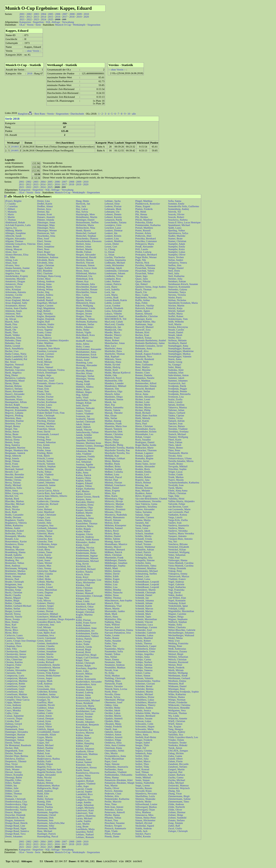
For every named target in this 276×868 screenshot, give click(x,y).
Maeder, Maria (112, 332)
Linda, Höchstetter (114, 265)
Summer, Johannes (178, 381)
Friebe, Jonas (44, 450)
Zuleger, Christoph (178, 831)
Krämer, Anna (83, 695)
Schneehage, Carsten (146, 627)
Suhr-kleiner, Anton (178, 375)
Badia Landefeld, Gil (16, 356)
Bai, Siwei (10, 362)
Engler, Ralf (43, 322)
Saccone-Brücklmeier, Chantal (151, 499)
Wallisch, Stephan (177, 622)
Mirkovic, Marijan (114, 504)
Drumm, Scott (44, 214)
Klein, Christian (84, 588)
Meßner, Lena (112, 474)
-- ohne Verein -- (33, 51)
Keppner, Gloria (84, 534)
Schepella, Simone (145, 560)
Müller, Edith (112, 576)
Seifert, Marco (143, 761)
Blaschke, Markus (15, 501)
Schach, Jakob (143, 531)
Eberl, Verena (44, 241)
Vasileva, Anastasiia (178, 525)
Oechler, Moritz (113, 716)
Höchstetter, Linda (85, 308)
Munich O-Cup (63, 25)
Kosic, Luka (82, 671)
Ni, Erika (109, 673)
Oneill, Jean (111, 729)
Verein (30, 25)
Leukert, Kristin (113, 236)
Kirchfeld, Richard (86, 569)
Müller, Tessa (112, 595)
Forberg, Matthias (46, 424)
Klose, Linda (83, 601)
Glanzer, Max (44, 566)
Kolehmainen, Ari (85, 631)
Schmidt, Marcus (144, 609)
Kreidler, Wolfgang (86, 708)
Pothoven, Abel (143, 236)
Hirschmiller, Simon (86, 292)
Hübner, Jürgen (84, 392)
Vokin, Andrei (175, 595)
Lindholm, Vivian (114, 276)
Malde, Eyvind (112, 365)
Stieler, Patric (175, 297)
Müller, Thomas (113, 598)
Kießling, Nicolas (85, 548)
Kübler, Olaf (82, 746)
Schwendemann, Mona (147, 732)
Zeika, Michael (176, 783)
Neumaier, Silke (113, 662)
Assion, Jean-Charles (16, 308)
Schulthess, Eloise (145, 697)
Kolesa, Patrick (84, 639)
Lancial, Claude (84, 789)
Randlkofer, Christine (147, 316)
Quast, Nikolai (143, 281)
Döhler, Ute (11, 796)
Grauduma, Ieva (45, 635)
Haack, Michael (45, 745)
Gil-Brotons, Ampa (47, 544)
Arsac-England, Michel (17, 300)
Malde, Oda (111, 375)
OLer (22, 25)
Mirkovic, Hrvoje (114, 501)
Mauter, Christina (114, 434)
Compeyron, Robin (15, 684)
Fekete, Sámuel (45, 367)
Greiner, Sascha (45, 657)
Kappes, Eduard (84, 483)
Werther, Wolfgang (178, 673)
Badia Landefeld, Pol (16, 359)
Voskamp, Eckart (177, 603)
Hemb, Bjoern (83, 230)
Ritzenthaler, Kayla (145, 429)
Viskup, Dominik (177, 568)
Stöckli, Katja (175, 308)
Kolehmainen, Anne (86, 628)
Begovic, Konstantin (16, 410)
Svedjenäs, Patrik (177, 386)
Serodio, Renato (144, 788)
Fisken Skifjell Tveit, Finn (51, 413)
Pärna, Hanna (112, 777)
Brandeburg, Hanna (15, 552)
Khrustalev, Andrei (86, 542)
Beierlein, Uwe (13, 424)
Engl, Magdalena (46, 308)
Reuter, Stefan (143, 391)
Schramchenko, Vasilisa (148, 681)
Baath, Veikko (12, 335)
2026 (58, 19)
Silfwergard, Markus (146, 807)
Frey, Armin (43, 445)
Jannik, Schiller (84, 435)
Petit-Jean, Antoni (114, 807)
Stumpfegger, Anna (178, 346)
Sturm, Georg (175, 362)
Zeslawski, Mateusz (178, 785)
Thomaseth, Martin (178, 453)
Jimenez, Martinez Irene (88, 443)
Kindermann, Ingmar (87, 556)
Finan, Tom (43, 391)
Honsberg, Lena (84, 363)
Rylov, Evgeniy (143, 496)
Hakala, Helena (45, 783)
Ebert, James (44, 244)
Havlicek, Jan (83, 204)
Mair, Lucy (110, 346)
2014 (43, 17)
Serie (38, 25)
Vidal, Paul (174, 558)
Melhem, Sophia (113, 469)
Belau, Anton (12, 432)
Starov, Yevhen (176, 257)
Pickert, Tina (111, 820)
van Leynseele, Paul (178, 512)
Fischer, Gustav (45, 399)
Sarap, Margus (143, 525)
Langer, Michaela (85, 808)
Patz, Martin (111, 785)
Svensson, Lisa (176, 397)
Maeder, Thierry (113, 335)
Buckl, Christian (14, 592)
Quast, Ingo (141, 276)
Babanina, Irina (13, 338)
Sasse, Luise (142, 528)
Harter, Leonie (45, 810)
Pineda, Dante (112, 836)
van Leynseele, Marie (179, 509)
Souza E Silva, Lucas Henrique (184, 222)
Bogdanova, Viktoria (16, 523)
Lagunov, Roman (85, 781)
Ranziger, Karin (144, 319)
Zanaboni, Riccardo (178, 764)
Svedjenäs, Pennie (177, 391)
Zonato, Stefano (176, 820)
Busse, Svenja (12, 619)
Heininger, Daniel (85, 220)
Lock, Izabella (112, 289)
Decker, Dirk (12, 748)
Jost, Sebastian (84, 462)
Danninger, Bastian (15, 735)
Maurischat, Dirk (113, 432)
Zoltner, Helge (176, 815)
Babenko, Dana (13, 340)
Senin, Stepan (143, 780)
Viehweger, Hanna (178, 560)
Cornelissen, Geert (15, 689)
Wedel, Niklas (175, 638)
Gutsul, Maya (44, 724)
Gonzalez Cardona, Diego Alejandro (56, 619)
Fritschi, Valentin (46, 464)
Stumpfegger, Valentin (180, 356)
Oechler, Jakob (112, 710)
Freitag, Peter (44, 440)
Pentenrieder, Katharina (117, 799)
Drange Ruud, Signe (16, 828)
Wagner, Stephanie (178, 619)
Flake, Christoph (46, 415)
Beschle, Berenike (15, 474)
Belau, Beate (12, 434)
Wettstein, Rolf (176, 684)
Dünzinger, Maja (46, 225)
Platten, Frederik (144, 209)
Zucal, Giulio (175, 828)
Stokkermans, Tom (178, 319)
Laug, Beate (82, 826)
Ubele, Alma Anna (178, 491)
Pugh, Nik (141, 260)
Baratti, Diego (12, 367)
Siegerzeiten (94, 25)
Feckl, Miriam (44, 362)
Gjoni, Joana (44, 560)
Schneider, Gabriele (146, 633)
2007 (65, 14)
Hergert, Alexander (86, 255)
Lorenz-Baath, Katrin (116, 300)
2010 (86, 14)
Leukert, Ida (111, 233)
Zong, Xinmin (175, 823)
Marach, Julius (112, 394)
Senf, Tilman (142, 772)
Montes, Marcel (113, 547)
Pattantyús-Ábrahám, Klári (119, 780)
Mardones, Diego (114, 397)
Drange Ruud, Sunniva (17, 831)
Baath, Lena (11, 327)
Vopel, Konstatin (177, 600)
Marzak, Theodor (114, 413)
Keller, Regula (83, 529)
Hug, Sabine (82, 395)
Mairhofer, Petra (113, 351)
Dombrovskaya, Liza (16, 802)
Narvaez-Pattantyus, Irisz (118, 633)
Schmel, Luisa (143, 579)
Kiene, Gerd (82, 545)
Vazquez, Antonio (177, 536)
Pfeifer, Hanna (112, 815)
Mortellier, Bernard (115, 550)
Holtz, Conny (83, 346)
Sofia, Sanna (175, 201)
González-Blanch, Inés (49, 622)
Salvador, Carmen (145, 517)
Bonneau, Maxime (15, 550)
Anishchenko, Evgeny (17, 276)
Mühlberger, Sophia (115, 566)
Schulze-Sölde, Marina (147, 713)
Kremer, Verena (84, 719)
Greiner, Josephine (47, 651)
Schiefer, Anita (143, 563)
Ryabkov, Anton (144, 493)
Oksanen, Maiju (113, 724)
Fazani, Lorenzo (45, 354)
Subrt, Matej (174, 367)
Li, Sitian (109, 255)
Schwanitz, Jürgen (145, 727)
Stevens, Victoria (177, 295)
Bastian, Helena (13, 386)
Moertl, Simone (113, 520)
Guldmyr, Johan (45, 708)
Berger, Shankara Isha (17, 450)
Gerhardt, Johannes (47, 528)
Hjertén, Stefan (84, 297)
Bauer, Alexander (14, 391)
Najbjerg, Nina (112, 622)
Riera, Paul (141, 424)
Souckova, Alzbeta (178, 220)
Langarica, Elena (85, 800)
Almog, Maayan (14, 249)
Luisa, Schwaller (113, 311)
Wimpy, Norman (177, 700)
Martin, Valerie (112, 410)
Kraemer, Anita (84, 687)
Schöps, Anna (143, 657)
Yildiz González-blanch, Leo (183, 737)
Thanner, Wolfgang (178, 437)
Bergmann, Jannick (15, 453)
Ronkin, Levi (142, 474)
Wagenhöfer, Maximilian (181, 611)
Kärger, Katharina (85, 489)
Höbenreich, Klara (85, 303)
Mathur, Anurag (113, 421)
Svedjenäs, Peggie (177, 389)
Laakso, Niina (83, 775)
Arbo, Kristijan (13, 289)
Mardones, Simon (114, 399)
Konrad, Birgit (83, 649)
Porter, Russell (143, 230)
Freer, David (44, 432)
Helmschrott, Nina (85, 228)
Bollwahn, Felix (14, 533)
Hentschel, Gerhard (86, 233)
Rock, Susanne (143, 440)
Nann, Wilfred (112, 625)
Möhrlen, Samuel (114, 528)
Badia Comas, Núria (16, 354)
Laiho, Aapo (82, 786)
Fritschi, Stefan (45, 461)
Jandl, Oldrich (83, 427)
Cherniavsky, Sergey (16, 657)
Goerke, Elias (44, 584)
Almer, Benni (12, 247)
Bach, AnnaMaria (14, 348)
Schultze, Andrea (144, 708)
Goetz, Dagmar (45, 592)
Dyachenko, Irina (46, 236)
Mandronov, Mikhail (115, 386)
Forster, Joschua (45, 426)
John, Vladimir (84, 454)
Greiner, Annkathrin (47, 643)
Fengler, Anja (44, 375)
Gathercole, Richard (48, 504)
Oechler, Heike (112, 708)
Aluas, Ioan (11, 263)
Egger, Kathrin (45, 268)
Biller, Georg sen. (14, 493)
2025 (51, 19)
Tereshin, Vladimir (178, 429)
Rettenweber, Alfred (146, 383)
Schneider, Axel (144, 630)
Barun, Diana (12, 383)
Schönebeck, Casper (146, 646)
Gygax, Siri (43, 743)
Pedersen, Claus (113, 794)
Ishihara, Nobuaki (85, 408)
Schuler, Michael (144, 694)
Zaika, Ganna (175, 756)
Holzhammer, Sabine (87, 357)
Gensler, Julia (44, 523)
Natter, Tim (111, 646)
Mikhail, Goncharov (115, 485)
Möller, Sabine (112, 539)
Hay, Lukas (82, 209)
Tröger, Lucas (175, 472)
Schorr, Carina (143, 673)
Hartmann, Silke (46, 826)
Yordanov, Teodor (177, 743)
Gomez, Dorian (45, 611)
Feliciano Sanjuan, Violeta (51, 370)
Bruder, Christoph (15, 582)
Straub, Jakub (175, 335)
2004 (43, 14)
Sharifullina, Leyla (145, 796)
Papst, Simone (112, 764)
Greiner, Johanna (46, 649)
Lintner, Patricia (113, 284)
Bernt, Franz (12, 464)
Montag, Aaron (113, 541)
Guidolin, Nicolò (46, 705)
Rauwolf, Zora (143, 330)
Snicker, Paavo (143, 834)
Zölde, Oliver (175, 810)
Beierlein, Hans (13, 418)
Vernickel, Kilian (177, 550)
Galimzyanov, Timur (48, 480)
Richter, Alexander (145, 397)
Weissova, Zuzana (177, 651)
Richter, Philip (143, 410)
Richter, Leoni (143, 399)
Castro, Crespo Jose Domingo (21, 641)
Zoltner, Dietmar (177, 812)
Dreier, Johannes (14, 836)
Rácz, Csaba (142, 295)
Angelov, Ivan (12, 273)
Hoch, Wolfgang (84, 306)
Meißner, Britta (113, 466)
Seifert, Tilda (142, 767)
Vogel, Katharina (177, 587)
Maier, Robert (112, 340)
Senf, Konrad (142, 769)
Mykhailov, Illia (113, 619)
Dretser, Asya (44, 209)
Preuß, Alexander (144, 247)
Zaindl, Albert (175, 759)
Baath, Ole (11, 330)
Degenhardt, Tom (14, 751)
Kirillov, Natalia (84, 572)
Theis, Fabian (175, 442)
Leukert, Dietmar (113, 230)
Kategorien (25, 22)
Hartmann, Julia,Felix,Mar (51, 823)
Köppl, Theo (82, 660)
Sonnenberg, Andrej (178, 209)
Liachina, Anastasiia (115, 260)
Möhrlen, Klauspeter (115, 525)
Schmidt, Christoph (145, 592)
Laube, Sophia (83, 821)
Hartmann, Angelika (48, 812)
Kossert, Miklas (84, 674)
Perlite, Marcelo (113, 802)
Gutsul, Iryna (44, 721)
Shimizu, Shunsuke (145, 799)
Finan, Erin (43, 389)
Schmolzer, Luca (144, 625)
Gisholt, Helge (45, 558)
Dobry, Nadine (13, 783)
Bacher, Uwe (12, 351)
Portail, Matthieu (144, 228)
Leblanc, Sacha (113, 201)
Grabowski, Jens (46, 625)
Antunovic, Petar (14, 284)
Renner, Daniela (144, 375)
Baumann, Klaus (14, 399)
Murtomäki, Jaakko (115, 611)
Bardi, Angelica (13, 373)
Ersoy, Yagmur (45, 330)
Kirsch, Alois (83, 574)
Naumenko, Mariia (114, 649)
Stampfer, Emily (177, 247)
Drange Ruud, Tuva (15, 834)
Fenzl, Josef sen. (46, 378)
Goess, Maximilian (47, 590)
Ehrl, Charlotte (45, 273)
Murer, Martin (112, 609)
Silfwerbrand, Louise (146, 804)
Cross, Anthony (13, 705)
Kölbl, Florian (83, 620)
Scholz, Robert (143, 641)
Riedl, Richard (143, 413)
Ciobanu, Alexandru (16, 670)
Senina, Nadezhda (145, 783)
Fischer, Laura (44, 405)
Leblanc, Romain (85, 837)
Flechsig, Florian (46, 421)
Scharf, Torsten (143, 544)
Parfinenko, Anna (114, 769)
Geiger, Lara (44, 517)
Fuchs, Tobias (44, 472)
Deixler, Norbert (14, 753)
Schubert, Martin (144, 692)
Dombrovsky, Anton (16, 807)
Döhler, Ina (11, 785)
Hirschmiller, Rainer (86, 287)
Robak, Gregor (143, 437)
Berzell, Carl (12, 472)
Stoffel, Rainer (176, 316)
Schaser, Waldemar (145, 547)
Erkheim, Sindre (46, 324)
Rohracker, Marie (144, 448)
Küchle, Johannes (85, 749)
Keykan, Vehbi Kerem (87, 540)
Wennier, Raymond (178, 662)
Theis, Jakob (175, 445)
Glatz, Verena (44, 568)
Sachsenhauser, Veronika (148, 501)
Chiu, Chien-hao (14, 659)
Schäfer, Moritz (143, 536)
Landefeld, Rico (84, 794)
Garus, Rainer (44, 499)
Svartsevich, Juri (177, 383)
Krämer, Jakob (83, 698)
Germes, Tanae (45, 531)
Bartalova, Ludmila (15, 378)
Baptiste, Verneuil (14, 365)
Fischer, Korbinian (47, 402)
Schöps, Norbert (144, 662)
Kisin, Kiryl (82, 577)
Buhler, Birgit (12, 600)
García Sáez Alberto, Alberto (52, 496)
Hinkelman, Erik (84, 279)
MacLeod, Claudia (114, 324)
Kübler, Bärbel (84, 738)
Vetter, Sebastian (177, 555)
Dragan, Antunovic (15, 820)
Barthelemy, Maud (15, 381)
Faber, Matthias (45, 343)
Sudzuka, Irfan (176, 373)
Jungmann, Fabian (85, 467)
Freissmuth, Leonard (48, 434)
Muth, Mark (111, 614)
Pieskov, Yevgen (113, 826)
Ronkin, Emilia (143, 472)
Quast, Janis (142, 279)
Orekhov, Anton (113, 735)
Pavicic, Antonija (113, 791)
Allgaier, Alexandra (15, 239)
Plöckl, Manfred (144, 220)
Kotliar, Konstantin (86, 679)
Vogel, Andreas (176, 582)
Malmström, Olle (113, 381)
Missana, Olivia (113, 512)
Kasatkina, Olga (84, 507)
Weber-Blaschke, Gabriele (182, 630)
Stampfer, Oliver (177, 255)
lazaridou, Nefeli (85, 832)
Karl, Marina (83, 491)
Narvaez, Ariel (112, 627)
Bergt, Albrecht (13, 456)
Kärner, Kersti (83, 494)
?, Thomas (10, 220)
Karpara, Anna (83, 499)
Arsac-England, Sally (16, 303)
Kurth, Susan (83, 770)
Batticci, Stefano (14, 389)
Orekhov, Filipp (113, 740)
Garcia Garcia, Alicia (48, 491)
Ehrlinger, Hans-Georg (49, 276)
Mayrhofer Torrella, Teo (117, 453)
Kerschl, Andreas (85, 537)
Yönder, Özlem (176, 740)
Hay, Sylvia (82, 212)
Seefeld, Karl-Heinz (146, 737)
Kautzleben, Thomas (87, 523)
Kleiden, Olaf (83, 585)
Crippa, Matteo (13, 702)
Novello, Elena (112, 694)
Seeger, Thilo (142, 745)
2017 (65, 17)
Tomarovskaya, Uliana (180, 458)
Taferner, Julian (176, 410)
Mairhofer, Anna (113, 348)
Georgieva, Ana (45, 525)
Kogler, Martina (84, 615)
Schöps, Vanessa (144, 670)
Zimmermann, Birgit (179, 796)
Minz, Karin (111, 496)
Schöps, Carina (143, 659)
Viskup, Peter (175, 571)
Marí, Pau (110, 405)
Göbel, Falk (43, 576)
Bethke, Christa (13, 480)
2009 (79, 14)
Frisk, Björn (43, 456)
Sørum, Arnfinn (176, 405)
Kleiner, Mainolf (84, 593)
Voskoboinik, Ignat (178, 606)
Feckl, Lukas (44, 359)
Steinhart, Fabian (177, 281)
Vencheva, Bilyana (178, 544)
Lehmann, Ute (112, 212)
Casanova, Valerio (15, 638)
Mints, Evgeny (112, 491)
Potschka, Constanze (146, 241)
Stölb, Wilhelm (176, 322)
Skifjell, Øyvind (144, 823)
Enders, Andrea (45, 295)
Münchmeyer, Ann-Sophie (118, 600)
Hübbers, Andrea (85, 387)
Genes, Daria (44, 520)
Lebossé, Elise (112, 204)
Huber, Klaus (83, 389)
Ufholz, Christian (177, 493)
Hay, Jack (81, 206)
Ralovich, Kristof (144, 308)
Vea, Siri (172, 541)
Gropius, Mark (45, 681)
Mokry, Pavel (112, 531)
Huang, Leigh (83, 384)
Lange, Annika (84, 802)
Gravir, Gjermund (46, 638)
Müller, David (112, 574)
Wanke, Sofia (175, 625)
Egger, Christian (45, 265)
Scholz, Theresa (144, 643)
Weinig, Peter (175, 646)
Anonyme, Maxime (15, 279)
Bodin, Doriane (13, 517)
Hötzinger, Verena (85, 379)
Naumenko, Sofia (114, 651)
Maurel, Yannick (113, 429)
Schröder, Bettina (144, 689)
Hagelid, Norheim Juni (49, 769)
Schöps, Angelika (144, 654)
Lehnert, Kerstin (113, 217)
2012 (29, 17)
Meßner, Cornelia (114, 472)
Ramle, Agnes (143, 311)
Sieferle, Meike (143, 802)
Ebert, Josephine (46, 247)
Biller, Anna (11, 491)
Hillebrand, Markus (86, 273)
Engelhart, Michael (47, 303)
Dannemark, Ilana (14, 729)
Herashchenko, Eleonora (89, 241)
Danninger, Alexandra (17, 732)
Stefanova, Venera (177, 263)
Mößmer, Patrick (113, 552)
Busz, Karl (11, 625)
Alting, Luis (11, 260)
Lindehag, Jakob (113, 268)
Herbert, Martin (84, 249)
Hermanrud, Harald (86, 257)
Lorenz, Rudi (111, 297)
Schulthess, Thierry (145, 705)
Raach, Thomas (143, 289)
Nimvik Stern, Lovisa (116, 689)
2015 (50, 17)
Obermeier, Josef (113, 702)
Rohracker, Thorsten (146, 450)
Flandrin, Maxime (46, 418)
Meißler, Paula (112, 464)
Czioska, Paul (12, 721)
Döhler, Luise (12, 791)
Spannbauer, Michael (179, 225)
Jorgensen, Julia (84, 459)
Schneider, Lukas (144, 635)
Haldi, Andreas (45, 791)
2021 (22, 19)
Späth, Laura (175, 228)
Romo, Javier (142, 461)
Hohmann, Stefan (85, 324)
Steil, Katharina (176, 276)
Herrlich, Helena (84, 260)
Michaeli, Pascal (113, 477)
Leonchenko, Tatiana (115, 222)
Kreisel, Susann (84, 717)
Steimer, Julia (175, 279)
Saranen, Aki (142, 523)
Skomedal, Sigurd (145, 826)
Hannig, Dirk (44, 802)
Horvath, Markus (85, 371)
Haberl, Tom (44, 751)
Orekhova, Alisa (113, 743)
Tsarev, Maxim (176, 480)
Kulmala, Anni (84, 759)
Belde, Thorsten (13, 437)
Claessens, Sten (13, 673)
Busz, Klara (11, 627)
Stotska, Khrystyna (178, 327)
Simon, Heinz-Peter (146, 818)
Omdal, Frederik (113, 727)
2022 (29, 19)
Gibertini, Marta (45, 533)
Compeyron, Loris (15, 676)
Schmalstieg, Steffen (146, 574)
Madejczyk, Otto (113, 330)
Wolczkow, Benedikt (179, 708)
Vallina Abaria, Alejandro (181, 501)
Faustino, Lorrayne (47, 351)
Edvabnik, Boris (45, 260)
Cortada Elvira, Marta (16, 697)
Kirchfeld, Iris (83, 566)
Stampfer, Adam (176, 244)
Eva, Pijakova (44, 338)
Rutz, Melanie (143, 491)
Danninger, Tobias (15, 740)
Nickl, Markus (112, 676)
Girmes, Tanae (45, 552)
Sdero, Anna (142, 735)
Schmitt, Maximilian (146, 619)
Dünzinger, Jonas (46, 222)
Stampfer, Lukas (177, 252)
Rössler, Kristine (144, 488)
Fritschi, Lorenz (45, 458)
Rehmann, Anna (144, 348)
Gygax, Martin (45, 737)
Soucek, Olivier (176, 214)
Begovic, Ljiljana (14, 413)
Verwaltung (68, 22)
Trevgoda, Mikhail (178, 466)
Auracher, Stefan (14, 316)
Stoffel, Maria (175, 314)
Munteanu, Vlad (113, 606)
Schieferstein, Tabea (146, 566)
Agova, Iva (11, 228)
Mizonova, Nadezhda (116, 515)
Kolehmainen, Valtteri (87, 636)
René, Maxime (143, 370)
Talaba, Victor (175, 418)
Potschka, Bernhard (145, 239)
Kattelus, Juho (83, 515)
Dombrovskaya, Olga (16, 804)
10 (129, 114)
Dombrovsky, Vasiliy (16, 810)
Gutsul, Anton (44, 716)
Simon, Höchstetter (145, 820)
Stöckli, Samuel (176, 311)
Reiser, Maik (142, 362)
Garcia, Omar (44, 488)
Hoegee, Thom (84, 316)
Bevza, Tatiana (13, 483)
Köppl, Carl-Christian (87, 658)
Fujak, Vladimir (45, 474)
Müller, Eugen (112, 579)
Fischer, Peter (44, 407)
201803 (15, 147)
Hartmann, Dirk (45, 818)
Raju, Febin (141, 303)
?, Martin (10, 217)
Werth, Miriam (176, 670)
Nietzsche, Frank (113, 684)
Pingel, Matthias (144, 201)
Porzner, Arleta (143, 233)
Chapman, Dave (14, 646)
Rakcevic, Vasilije (145, 306)
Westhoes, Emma (177, 681)
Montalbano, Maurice (116, 544)
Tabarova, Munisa (177, 407)
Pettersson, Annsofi (115, 812)
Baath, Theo (11, 332)
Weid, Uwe (174, 641)
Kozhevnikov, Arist (86, 684)
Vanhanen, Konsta (177, 515)
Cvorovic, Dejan (14, 718)
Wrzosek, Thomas (177, 713)
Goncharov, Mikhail (48, 614)
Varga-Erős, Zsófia (178, 520)
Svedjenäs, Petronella (179, 394)
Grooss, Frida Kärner (48, 673)
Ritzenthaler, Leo (144, 434)
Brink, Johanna (13, 576)
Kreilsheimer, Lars (85, 711)
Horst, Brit (81, 368)
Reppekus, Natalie (145, 378)
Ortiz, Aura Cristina (115, 745)
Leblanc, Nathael (85, 834)
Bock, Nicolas (12, 509)
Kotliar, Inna (82, 676)
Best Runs (40, 114)
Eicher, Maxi (44, 279)
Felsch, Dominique (47, 373)
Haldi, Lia (42, 796)
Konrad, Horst (83, 652)
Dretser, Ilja (43, 212)
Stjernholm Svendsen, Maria (183, 303)
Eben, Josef (43, 239)
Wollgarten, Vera (177, 710)
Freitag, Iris (43, 437)
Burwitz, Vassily (14, 617)
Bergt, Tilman (12, 461)
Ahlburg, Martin (14, 230)
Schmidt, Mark (143, 614)
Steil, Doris (174, 271)
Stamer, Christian (177, 241)
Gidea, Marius (44, 536)
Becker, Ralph (13, 405)
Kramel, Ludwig (84, 692)
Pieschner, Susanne (115, 823)
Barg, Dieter (11, 375)
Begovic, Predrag (14, 415)
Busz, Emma (12, 622)
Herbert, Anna (83, 244)
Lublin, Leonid (112, 303)
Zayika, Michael (177, 780)
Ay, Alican (11, 319)
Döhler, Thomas (14, 794)
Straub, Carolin (176, 330)
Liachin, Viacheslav (115, 257)
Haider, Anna (44, 780)
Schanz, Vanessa (144, 541)
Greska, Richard (45, 662)
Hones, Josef (82, 360)
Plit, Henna (141, 214)
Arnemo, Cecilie (14, 295)
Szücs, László (175, 402)
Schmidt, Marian (144, 611)
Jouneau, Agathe (84, 464)
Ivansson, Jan (83, 416)
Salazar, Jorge (143, 515)
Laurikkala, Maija (85, 829)
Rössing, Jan (142, 485)
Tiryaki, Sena (175, 456)
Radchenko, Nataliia (146, 297)
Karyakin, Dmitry (85, 502)
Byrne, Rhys (12, 630)
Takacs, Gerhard (177, 413)
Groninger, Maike (46, 670)
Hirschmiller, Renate (87, 289)
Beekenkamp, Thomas (17, 407)
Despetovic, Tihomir (16, 761)
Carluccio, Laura (14, 635)
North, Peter (111, 692)
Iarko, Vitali (82, 397)
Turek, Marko (175, 488)
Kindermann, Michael (87, 561)
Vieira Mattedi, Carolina (181, 563)
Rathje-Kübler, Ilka (145, 322)
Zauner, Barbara (176, 775)
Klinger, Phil (83, 599)
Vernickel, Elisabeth (178, 547)
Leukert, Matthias (114, 241)
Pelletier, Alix (112, 796)
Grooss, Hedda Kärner (49, 676)
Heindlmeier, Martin (86, 217)
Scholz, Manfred (144, 638)
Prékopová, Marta (145, 244)
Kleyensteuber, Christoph (89, 596)
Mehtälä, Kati (112, 456)
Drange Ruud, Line (15, 826)
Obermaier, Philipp (114, 700)
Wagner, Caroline (177, 614)
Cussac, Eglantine (14, 716)
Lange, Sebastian (85, 805)
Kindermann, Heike (86, 553)
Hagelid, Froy (44, 767)
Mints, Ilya (110, 493)
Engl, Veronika (45, 314)
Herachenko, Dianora (87, 239)
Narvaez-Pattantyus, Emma (119, 630)
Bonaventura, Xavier (16, 541)
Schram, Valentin (144, 678)
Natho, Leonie (112, 635)
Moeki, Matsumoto (115, 517)
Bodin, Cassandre (14, 515)
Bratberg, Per (12, 560)
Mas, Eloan (111, 415)
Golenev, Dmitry (46, 603)
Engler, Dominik (46, 319)
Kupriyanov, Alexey (86, 767)
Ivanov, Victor (83, 411)
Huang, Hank (83, 381)
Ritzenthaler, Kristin (146, 432)
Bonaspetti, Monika (15, 536)
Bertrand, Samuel (14, 469)
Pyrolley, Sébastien (145, 265)
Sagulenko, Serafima (146, 507)
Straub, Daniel (176, 332)
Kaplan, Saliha (84, 481)
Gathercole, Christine (48, 501)
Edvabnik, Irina (45, 263)
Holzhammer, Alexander (89, 349)
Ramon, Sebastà (144, 314)
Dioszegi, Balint (14, 777)
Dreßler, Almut (45, 206)
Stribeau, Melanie (177, 340)
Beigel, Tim (11, 429)
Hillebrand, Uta (84, 276)
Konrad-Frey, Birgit (86, 655)
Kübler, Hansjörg (85, 743)
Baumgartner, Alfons (16, 402)
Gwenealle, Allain (46, 735)
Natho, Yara (111, 643)
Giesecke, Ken (45, 539)
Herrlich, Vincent (85, 263)
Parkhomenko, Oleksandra (118, 775)
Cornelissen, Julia (14, 692)
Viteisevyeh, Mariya (178, 576)
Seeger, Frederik (144, 740)
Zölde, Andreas (176, 804)
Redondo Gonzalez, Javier (149, 346)
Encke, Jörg (43, 292)
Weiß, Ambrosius (177, 649)
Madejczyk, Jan (113, 327)
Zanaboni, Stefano (177, 767)
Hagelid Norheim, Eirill (49, 772)
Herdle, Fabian (84, 252)
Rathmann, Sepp (144, 324)
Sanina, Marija (143, 520)
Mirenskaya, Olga (114, 499)
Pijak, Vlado (111, 831)
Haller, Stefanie (45, 799)
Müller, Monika (113, 590)
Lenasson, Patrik (113, 220)
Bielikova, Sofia (14, 488)
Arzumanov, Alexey (15, 306)
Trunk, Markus (176, 477)
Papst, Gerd (111, 761)
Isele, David (82, 405)
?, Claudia (10, 204)
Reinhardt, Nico (144, 356)
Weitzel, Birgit (176, 654)
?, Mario (10, 214)
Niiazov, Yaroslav (114, 686)
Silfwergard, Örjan (145, 810)
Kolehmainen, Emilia (87, 633)
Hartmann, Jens (45, 820)
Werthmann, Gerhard (179, 678)
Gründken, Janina (46, 694)
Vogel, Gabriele (176, 584)
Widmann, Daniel (177, 686)
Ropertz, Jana (142, 480)
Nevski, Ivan (111, 670)
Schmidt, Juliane (144, 603)
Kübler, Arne (83, 735)
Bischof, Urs (12, 496)
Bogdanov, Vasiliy (15, 520)
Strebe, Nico (174, 338)
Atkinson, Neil (13, 314)
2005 (51, 14)
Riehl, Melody (143, 418)
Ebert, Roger (44, 252)
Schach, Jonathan (144, 533)
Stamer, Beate (175, 239)
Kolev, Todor (83, 644)
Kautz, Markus (84, 521)
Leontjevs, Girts (113, 225)
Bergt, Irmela (12, 458)
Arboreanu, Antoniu (15, 292)
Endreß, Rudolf (45, 300)
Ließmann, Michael (115, 263)
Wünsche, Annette (177, 718)
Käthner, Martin (84, 513)
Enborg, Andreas (46, 281)
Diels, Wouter (12, 769)
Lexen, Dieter (112, 244)
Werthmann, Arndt (178, 676)
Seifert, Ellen (142, 756)
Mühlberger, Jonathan (116, 563)
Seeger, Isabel (143, 743)
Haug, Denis (82, 201)
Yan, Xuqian (174, 727)
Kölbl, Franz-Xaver (86, 623)
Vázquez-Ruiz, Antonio (180, 539)
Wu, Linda (173, 716)
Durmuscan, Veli (46, 233)
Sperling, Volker (176, 230)
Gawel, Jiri (43, 507)
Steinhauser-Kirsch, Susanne (183, 284)
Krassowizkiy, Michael (88, 700)
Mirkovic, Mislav (114, 507)
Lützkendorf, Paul (114, 316)
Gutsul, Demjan (45, 718)
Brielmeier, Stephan (15, 574)
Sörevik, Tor (174, 212)
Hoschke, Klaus (84, 373)
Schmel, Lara (142, 576)
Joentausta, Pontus (85, 448)
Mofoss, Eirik (112, 523)
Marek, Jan (110, 402)
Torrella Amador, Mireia (181, 461)
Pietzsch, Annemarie (115, 828)
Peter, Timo (111, 804)
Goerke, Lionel (45, 587)
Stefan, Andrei (176, 260)
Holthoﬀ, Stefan (84, 341)
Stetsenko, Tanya (177, 292)
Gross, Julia (43, 686)
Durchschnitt (77, 114)
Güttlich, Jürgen (45, 729)
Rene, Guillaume (144, 365)
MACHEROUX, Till (115, 319)
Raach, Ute (141, 292)
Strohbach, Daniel (177, 343)
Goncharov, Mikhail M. (49, 617)
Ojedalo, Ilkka (112, 721)
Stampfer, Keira (176, 249)
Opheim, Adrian (113, 732)
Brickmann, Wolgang (16, 568)
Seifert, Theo (142, 764)
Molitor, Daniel (113, 536)
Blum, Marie (12, 507)
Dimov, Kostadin (14, 775)
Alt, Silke (10, 257)
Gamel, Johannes (46, 483)
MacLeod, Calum (114, 322)
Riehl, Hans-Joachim (146, 415)
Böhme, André (13, 528)
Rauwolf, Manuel (144, 327)
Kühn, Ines (82, 757)
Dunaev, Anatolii (46, 217)
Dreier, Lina (43, 201)
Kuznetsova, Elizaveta (87, 773)
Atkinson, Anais (14, 311)
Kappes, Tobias (84, 486)
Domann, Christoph (15, 799)
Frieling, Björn (45, 453)
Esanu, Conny (44, 332)
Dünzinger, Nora (46, 228)
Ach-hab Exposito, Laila (18, 225)
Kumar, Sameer (84, 762)
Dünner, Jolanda (45, 220)
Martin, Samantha (114, 407)
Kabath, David (83, 470)
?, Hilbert (10, 209)
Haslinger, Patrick (46, 834)
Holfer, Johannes (85, 327)
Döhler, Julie (12, 788)
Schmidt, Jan (142, 598)
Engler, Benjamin (46, 316)
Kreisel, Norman (84, 714)
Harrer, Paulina (45, 807)
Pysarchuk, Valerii (145, 271)
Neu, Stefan (111, 657)
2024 (43, 19)
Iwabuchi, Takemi (85, 419)
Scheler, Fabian (143, 555)
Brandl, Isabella (13, 555)
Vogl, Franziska (176, 590)
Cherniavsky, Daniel (16, 651)
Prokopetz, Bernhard (146, 255)
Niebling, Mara (113, 681)
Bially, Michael (13, 485)
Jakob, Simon (83, 424)
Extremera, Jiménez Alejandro (53, 340)
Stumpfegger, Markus (179, 354)
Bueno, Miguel (13, 598)
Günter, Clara (44, 710)
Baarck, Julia (12, 322)
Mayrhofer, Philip (114, 445)
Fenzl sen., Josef (46, 381)
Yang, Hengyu (175, 729)
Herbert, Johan (84, 247)
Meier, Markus (112, 461)
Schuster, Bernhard (145, 716)
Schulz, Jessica (143, 710)
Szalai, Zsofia (175, 399)
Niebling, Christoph (115, 678)
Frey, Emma (43, 448)
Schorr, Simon (143, 676)
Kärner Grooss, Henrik (88, 497)
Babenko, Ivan (13, 343)
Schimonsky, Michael (147, 571)
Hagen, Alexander (46, 775)
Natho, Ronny (112, 638)
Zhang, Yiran (175, 794)
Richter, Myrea (143, 407)
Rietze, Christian (144, 426)
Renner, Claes (143, 373)
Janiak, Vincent (84, 430)
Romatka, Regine (144, 458)
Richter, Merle (143, 405)
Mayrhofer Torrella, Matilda (119, 448)
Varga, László (175, 517)
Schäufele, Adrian (145, 550)
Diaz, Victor (11, 764)
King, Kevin (82, 564)
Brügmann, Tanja (14, 587)
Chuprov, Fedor (13, 665)
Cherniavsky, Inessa (15, 654)
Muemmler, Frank (114, 558)
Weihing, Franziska (178, 643)
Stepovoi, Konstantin (179, 287)
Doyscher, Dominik (15, 815)
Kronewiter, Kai (84, 730)
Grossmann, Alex (46, 689)
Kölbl (79, 617)
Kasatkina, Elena (85, 505)
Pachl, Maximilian (114, 759)
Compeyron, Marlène (16, 681)
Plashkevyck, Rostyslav (148, 204)
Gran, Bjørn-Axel (46, 633)
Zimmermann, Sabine (179, 799)
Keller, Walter (83, 532)
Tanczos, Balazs (176, 426)
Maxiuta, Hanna (113, 437)
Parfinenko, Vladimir (116, 772)
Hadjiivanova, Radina (48, 759)
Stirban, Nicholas (177, 300)
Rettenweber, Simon (146, 386)
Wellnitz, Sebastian (178, 657)
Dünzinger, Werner (47, 230)
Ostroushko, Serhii (114, 751)
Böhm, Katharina (14, 525)
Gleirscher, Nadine (47, 571)
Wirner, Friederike (177, 702)
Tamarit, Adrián (176, 421)
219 (64, 19)
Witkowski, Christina (179, 705)
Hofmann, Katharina (87, 322)
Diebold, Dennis (14, 767)
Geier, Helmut (44, 509)
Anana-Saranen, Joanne (17, 268)
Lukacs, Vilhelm (113, 314)
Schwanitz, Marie (144, 729)
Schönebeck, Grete (145, 651)
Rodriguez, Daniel (145, 442)
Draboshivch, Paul (15, 818)
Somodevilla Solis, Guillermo (183, 206)
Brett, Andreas (13, 566)
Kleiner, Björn (83, 590)
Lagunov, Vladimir (86, 784)
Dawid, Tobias (13, 743)
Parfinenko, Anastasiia (116, 767)
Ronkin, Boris (143, 469)
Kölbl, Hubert (83, 625)
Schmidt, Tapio (143, 617)
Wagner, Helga (176, 617)
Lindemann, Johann (115, 273)
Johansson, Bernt (85, 451)
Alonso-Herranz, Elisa (17, 255)
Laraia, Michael (84, 818)
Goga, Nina (43, 598)
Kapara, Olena (83, 478)
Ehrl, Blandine (45, 271)
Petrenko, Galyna (114, 810)
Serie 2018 (12, 119)
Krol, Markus (83, 727)
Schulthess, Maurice (146, 702)
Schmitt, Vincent (144, 622)
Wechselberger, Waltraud (181, 635)
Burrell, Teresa (13, 614)
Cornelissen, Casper (15, 686)
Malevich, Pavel (113, 378)
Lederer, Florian (113, 206)
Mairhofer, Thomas (115, 354)
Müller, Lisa (111, 584)
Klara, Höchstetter (85, 582)
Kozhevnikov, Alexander (89, 682)
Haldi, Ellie (43, 794)
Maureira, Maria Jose (116, 426)
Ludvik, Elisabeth (114, 308)
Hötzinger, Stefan (85, 376)
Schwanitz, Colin (144, 724)
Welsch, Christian (177, 659)
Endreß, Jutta (44, 297)
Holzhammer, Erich (86, 355)
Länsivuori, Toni (84, 813)
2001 (22, 14)
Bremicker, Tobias (15, 563)
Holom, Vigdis (84, 332)
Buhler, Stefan (13, 609)
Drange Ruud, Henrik (16, 823)
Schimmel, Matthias (146, 568)
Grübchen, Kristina (47, 692)
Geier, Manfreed (46, 512)
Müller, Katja (112, 582)
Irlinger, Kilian (84, 403)
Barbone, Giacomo (15, 370)
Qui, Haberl (141, 284)
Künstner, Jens (83, 765)
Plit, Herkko (142, 217)
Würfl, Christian (177, 721)
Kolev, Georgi (83, 641)
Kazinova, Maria (85, 526)
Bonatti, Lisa (12, 539)
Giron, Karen (44, 555)
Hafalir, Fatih (44, 761)
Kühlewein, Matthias (87, 754)
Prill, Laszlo (142, 249)
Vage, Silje (174, 496)
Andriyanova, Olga (15, 271)
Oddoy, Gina (111, 705)
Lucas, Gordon (112, 306)
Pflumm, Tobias (113, 818)
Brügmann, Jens (14, 584)
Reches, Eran (142, 335)
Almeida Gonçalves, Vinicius (20, 244)
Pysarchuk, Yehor (144, 273)
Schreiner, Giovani (145, 684)
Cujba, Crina (12, 713)
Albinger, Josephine (15, 233)
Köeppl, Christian (85, 612)
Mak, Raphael (112, 356)
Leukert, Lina (112, 239)
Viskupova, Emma (178, 574)
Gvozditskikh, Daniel (48, 732)
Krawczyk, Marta (85, 706)
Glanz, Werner (45, 563)
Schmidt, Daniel (144, 595)
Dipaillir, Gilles (13, 780)
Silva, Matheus (143, 812)
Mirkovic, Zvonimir (115, 509)
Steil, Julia (173, 273)
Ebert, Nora (43, 249)
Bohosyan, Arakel (14, 531)
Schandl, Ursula (144, 539)
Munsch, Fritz (112, 603)
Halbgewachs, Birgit (48, 788)
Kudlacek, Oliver (85, 751)
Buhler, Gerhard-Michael (18, 606)
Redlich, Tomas (143, 338)
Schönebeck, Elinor (145, 649)
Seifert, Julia (142, 759)
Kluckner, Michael (85, 604)
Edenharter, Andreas (48, 257)
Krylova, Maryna (85, 733)
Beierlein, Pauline (14, 421)
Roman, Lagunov (144, 453)
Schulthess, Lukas (145, 700)
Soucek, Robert (176, 217)
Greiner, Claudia (46, 646)
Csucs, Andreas (13, 708)
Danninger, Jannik (15, 737)
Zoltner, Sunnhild (177, 818)
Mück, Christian (113, 555)
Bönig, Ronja (12, 547)
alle (134, 114)
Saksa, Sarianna (143, 512)
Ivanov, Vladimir (85, 414)
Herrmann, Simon (85, 265)
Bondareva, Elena (14, 544)
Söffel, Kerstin (143, 836)
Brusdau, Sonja (13, 590)
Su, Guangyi (174, 365)
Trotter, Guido (175, 474)
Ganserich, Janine (46, 485)
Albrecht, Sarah (13, 236)
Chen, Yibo (11, 649)
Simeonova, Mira (144, 815)
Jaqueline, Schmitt (85, 440)
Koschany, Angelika (86, 668)
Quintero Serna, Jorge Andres (151, 287)
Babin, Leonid (13, 346)
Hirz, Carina (82, 295)
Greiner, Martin (45, 654)
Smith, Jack (141, 831)
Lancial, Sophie (84, 792)
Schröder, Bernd (144, 686)
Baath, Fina (11, 324)
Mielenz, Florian (113, 483)
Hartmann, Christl (46, 815)
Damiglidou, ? (13, 727)
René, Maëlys (143, 367)
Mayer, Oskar (112, 440)
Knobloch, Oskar (85, 607)
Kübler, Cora (83, 741)
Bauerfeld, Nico (13, 397)
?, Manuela (11, 212)
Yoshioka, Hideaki (178, 745)
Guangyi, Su (44, 700)
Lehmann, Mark (113, 209)
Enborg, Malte (44, 287)
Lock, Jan (110, 292)
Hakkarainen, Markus (48, 785)
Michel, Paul (111, 480)
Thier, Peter (174, 450)
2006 (58, 14)
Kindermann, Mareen (87, 558)
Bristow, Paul (12, 579)
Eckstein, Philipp (46, 255)
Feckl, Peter (43, 365)
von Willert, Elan (177, 598)
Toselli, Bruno (175, 464)
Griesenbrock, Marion (49, 668)
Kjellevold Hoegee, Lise (89, 580)
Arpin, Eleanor (13, 297)
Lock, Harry (111, 287)
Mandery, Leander (114, 383)
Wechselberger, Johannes (181, 633)
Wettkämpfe (79, 25)
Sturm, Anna (175, 359)
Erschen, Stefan (45, 327)
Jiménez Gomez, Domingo (90, 446)
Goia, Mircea (44, 600)
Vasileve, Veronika (178, 531)
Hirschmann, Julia (85, 284)
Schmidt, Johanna (145, 600)
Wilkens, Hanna (176, 697)
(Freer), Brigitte (13, 201)
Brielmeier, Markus (15, 571)
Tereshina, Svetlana (178, 432)
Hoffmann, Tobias (85, 319)
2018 (72, 17)
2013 (36, 17)
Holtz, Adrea (82, 344)
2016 (58, 17)
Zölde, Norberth (176, 807)
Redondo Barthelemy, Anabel (151, 340)
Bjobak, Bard (12, 499)
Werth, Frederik (176, 668)
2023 (36, 19)
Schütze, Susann (144, 718)
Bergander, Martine (15, 448)
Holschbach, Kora (85, 335)
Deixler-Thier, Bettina (17, 756)
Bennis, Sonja (12, 442)
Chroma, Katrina (14, 662)
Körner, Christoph (85, 663)
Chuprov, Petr (12, 668)
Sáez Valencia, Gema (146, 504)
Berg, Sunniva (13, 445)
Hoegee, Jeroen (84, 314)
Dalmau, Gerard (14, 724)
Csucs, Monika (13, 710)
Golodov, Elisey (45, 609)
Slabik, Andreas (143, 828)
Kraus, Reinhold (84, 703)
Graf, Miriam (44, 627)
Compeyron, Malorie (16, 678)
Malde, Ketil (111, 370)
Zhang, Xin (174, 791)
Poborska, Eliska (144, 222)
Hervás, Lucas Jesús (86, 268)
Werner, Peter (175, 665)
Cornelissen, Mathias (16, 694)
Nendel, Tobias (112, 654)
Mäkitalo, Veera (113, 359)
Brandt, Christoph (14, 558)
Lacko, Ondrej (83, 778)
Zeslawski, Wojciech (179, 788)
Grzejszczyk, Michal (48, 697)
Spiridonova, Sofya (178, 233)
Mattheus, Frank (113, 424)
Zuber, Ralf (174, 826)
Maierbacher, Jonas (115, 343)
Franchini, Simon (46, 429)
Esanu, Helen (44, 335)
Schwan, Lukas (143, 721)
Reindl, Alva (142, 351)
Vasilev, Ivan (175, 523)
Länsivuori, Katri (85, 810)
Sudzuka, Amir (176, 370)
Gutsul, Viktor (44, 727)
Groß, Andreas (45, 684)
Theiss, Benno (175, 448)
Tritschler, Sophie (177, 469)
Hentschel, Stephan (86, 236)
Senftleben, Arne (144, 775)
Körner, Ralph (83, 666)
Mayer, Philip (112, 442)
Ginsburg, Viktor (46, 547)
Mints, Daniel (112, 488)
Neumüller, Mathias (115, 668)
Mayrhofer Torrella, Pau (117, 450)
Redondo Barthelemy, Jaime (150, 343)
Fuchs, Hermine (45, 469)
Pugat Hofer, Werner (146, 257)
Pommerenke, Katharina (148, 225)
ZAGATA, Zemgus (178, 751)
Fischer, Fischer (45, 397)
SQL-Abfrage (53, 22)
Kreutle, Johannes (85, 722)
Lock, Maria (111, 295)
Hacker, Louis (44, 756)
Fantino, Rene (44, 346)
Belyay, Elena (12, 440)
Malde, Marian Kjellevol (118, 373)
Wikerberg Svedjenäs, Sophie (183, 692)
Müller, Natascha (113, 592)
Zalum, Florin (175, 761)
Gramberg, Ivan (45, 630)
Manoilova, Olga (113, 391)
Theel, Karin (175, 440)
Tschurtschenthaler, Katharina (183, 483)
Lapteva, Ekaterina (86, 816)
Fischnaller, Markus (47, 410)
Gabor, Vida (43, 477)
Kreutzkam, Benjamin (87, 725)
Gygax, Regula (45, 740)
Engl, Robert (44, 311)
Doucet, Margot (13, 812)
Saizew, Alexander (145, 509)
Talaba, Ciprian (176, 415)
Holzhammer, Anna (86, 352)
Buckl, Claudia (13, 595)
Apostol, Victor (13, 287)
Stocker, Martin (176, 306)
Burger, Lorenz (13, 611)
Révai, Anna (142, 394)
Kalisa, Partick (84, 475)
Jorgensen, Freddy (85, 456)
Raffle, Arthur (143, 300)
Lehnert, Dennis (113, 214)
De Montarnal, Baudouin (18, 745)
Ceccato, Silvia (13, 643)
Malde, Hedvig (112, 367)
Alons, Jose (11, 252)
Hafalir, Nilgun (45, 764)
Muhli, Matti (111, 568)
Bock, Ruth (11, 512)
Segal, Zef (141, 748)
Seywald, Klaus (143, 791)
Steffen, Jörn (175, 265)
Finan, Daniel (44, 386)
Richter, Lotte (143, 402)
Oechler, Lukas (113, 713)
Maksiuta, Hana (113, 362)
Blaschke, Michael (15, 504)
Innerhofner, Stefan (86, 400)
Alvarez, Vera (12, 265)
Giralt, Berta (44, 550)
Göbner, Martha (45, 582)
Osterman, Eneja (113, 748)
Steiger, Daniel (176, 268)
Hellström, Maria (85, 225)
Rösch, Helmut (143, 483)
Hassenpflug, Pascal (48, 836)
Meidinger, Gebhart (115, 458)
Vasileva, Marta (176, 528)
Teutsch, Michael (177, 434)
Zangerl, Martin (176, 769)
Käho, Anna (82, 473)
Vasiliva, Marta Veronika (181, 533)
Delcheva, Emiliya (15, 759)
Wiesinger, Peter (177, 689)
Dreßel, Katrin (45, 204)
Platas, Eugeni (143, 206)
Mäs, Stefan (111, 418)
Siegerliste (38, 22)
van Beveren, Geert (178, 507)
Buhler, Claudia (13, 603)
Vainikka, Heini (176, 499)
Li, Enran (109, 252)
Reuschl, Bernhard (145, 389)
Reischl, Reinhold (145, 359)
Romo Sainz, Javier (145, 464)
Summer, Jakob (176, 378)
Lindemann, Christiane (117, 271)
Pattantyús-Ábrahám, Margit (119, 783)
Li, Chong (110, 249)
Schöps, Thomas (144, 668)
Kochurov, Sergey (85, 609)
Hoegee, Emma (84, 311)
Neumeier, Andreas (115, 665)
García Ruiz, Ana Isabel (49, 493)
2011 (22, 17)
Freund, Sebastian (46, 442)
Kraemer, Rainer (84, 690)
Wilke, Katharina (177, 694)
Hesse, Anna (82, 271)
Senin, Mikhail (143, 777)
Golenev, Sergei (45, 606)
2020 (86, 17)
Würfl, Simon (175, 724)
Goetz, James (44, 595)
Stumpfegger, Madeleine (181, 351)
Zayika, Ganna (176, 777)
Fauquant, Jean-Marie (48, 348)
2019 (79, 17)
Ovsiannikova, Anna (115, 756)
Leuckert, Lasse (113, 228)
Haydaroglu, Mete (85, 214)
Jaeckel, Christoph (85, 422)
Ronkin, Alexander (145, 466)
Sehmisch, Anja (143, 753)
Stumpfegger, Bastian (179, 348)
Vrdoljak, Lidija (176, 609)
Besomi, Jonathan (14, 477)
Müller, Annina (113, 571)
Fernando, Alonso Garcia (50, 383)
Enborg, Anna (44, 284)
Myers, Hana (111, 617)
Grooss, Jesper (45, 678)
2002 (29, 14)
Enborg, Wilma (45, 289)
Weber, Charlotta (177, 627)
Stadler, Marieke (177, 236)
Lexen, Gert (111, 247)
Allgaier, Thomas (14, 241)
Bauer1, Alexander (15, 394)
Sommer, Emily (176, 204)
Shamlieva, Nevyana (146, 794)
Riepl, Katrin (142, 421)
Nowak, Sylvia (112, 697)
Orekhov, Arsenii (113, 737)
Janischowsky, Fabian (87, 432)
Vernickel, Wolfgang (179, 552)
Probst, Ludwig (143, 252)
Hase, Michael (45, 831)
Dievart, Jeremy (13, 772)
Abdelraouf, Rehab (15, 222)
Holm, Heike (83, 330)
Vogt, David (174, 592)
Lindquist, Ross (113, 279)
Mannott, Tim (112, 389)
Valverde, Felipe (177, 504)
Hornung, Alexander (86, 365)
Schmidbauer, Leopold (147, 582)
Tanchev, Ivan (175, 424)
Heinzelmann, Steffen (87, 222)
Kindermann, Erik (85, 550)
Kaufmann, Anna (85, 518)
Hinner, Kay (82, 281)
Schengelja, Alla (144, 558)
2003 (36, 14)
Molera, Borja (112, 533)
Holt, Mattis (82, 338)
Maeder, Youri (112, 338)
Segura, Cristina (144, 751)
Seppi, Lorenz (143, 785)
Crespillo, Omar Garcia (17, 700)
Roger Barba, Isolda (146, 445)
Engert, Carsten (45, 306)
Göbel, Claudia (45, 574)
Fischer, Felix (44, 394)
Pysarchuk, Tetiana (145, 268)
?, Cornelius (11, 206)
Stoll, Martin (175, 324)
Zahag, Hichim (176, 753)
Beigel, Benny (13, 426)
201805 (15, 151)
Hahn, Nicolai (44, 777)
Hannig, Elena (44, 804)
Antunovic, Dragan (15, 281)
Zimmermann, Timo (178, 802)
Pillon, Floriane (113, 834)
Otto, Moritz (111, 753)
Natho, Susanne (113, 641)
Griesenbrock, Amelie (49, 665)
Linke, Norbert (112, 281)
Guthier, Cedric (45, 713)
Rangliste (23, 114)
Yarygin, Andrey (177, 732)
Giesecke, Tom (45, 541)
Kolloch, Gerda (84, 647)
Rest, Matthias (143, 381)
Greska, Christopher (48, 659)
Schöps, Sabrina (144, 665)
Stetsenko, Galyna (177, 289)
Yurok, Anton (175, 748)
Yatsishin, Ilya (175, 735)
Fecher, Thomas (45, 356)
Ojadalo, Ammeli (113, 718)
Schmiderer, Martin (145, 590)
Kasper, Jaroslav (84, 510)
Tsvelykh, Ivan (176, 485)
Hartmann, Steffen (47, 828)
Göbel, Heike (44, 579)
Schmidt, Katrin (144, 606)
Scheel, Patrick (143, 552)
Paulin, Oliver (112, 788)
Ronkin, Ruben (143, 477)
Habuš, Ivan (43, 753)
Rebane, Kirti (142, 332)
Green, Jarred (44, 641)
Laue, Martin (83, 824)
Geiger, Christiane (47, 515)
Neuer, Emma (112, 659)
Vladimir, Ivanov (177, 579)
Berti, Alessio (12, 466)
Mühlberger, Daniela (115, 560)
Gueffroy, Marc (45, 702)
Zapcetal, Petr (175, 772)
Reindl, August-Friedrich (148, 354)
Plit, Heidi (141, 212)
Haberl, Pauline (45, 748)
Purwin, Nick (142, 263)
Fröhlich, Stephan (46, 466)
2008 (72, 14)
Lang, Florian (83, 797)
